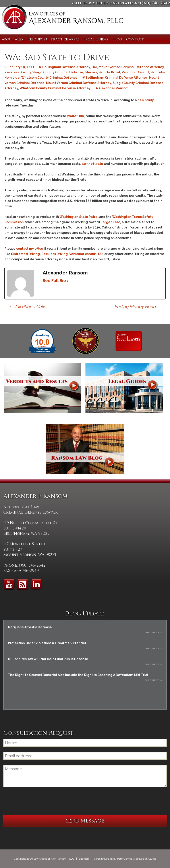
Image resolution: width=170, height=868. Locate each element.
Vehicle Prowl (109, 72)
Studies (91, 72)
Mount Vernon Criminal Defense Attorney (131, 67)
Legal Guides (96, 39)
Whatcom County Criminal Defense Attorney (55, 88)
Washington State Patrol (79, 217)
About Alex (13, 39)
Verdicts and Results (42, 388)
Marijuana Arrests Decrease (30, 627)
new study (146, 100)
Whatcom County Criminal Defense (49, 78)
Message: (85, 776)
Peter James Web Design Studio (137, 859)
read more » (153, 632)
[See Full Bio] (68, 281)
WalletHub (75, 116)
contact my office (30, 249)
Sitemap (84, 859)
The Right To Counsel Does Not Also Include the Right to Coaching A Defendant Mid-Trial (78, 675)
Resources (37, 39)
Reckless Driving (18, 72)
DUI (94, 67)
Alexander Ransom (114, 88)
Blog (117, 39)
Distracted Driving (25, 254)
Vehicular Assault (135, 72)
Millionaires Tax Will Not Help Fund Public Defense (48, 659)
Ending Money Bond (138, 306)
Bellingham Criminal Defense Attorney (116, 78)
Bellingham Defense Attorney (66, 67)
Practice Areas (65, 39)
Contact (135, 39)
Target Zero (110, 222)
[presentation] (37, 801)
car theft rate (92, 164)
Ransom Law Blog (85, 449)
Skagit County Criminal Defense (58, 72)
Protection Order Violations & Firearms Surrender (47, 643)
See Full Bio (54, 281)
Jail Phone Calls (27, 306)
